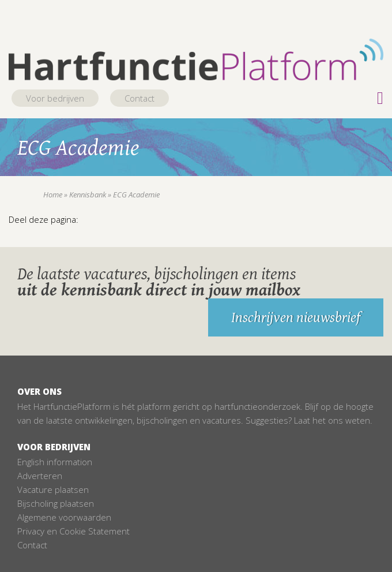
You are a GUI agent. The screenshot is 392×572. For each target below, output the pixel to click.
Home (53, 195)
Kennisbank (88, 195)
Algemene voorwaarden (64, 517)
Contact (140, 98)
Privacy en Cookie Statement (73, 531)
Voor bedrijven (55, 98)
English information (55, 462)
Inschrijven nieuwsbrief (296, 317)
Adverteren (40, 476)
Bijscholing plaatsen (56, 503)
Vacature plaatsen (53, 489)
